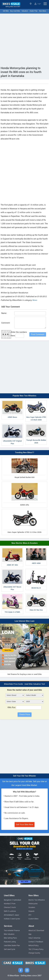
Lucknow (13, 911)
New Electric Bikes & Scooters (25, 543)
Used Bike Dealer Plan (12, 946)
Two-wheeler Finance (12, 931)
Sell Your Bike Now (25, 825)
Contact (31, 942)
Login (38, 4)
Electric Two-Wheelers (37, 900)
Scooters (32, 907)
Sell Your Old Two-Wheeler (24, 776)
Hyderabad (17, 900)
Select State (31, 4)
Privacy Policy (38, 949)
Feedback (40, 942)
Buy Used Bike (15, 11)
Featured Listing (10, 942)
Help (30, 938)
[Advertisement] (24, 39)
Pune (14, 904)
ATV (30, 915)
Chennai (7, 907)
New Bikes (43, 11)
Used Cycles (16, 919)
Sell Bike (6, 11)
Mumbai (7, 904)
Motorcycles (33, 904)
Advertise (37, 938)
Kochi (14, 907)
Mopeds (31, 911)
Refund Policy (34, 946)
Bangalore (8, 900)
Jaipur (17, 915)
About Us (32, 931)
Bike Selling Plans (10, 938)
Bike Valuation (9, 934)
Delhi (6, 911)
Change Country (34, 953)
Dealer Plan (34, 11)
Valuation (25, 11)
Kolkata (7, 919)
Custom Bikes (33, 919)
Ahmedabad (8, 915)
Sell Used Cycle (10, 949)
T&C (30, 949)
